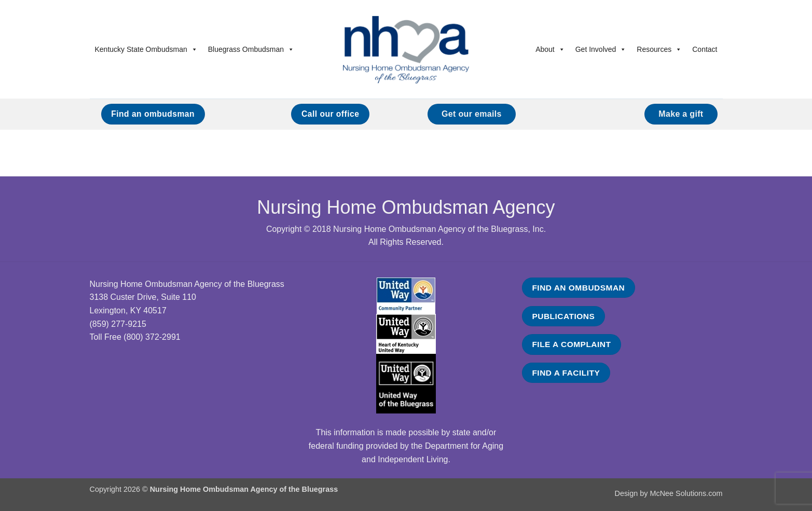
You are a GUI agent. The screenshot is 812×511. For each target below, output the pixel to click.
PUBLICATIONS (563, 316)
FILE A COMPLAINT (571, 344)
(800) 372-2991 (152, 337)
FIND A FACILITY (566, 373)
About (550, 49)
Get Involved (601, 49)
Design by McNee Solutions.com (669, 493)
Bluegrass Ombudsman (251, 49)
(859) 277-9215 (118, 324)
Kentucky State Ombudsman (146, 49)
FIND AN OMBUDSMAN (578, 288)
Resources (659, 49)
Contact (705, 49)
